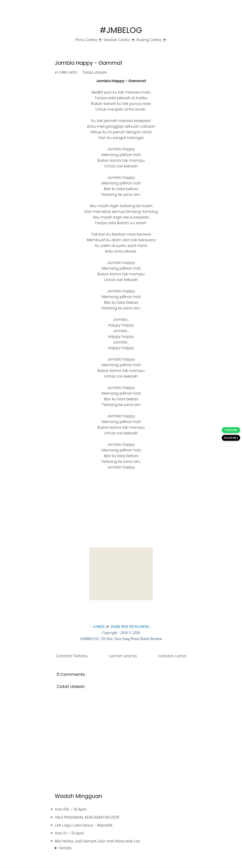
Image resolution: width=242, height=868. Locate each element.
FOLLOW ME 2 (231, 438)
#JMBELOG (121, 30)
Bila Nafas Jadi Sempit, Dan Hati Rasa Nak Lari (98, 841)
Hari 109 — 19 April (71, 809)
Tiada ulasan (95, 72)
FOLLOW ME (231, 430)
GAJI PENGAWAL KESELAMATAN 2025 (87, 817)
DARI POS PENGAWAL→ (132, 627)
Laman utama (123, 656)
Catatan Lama (172, 656)
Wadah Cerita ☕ (120, 40)
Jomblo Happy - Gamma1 (88, 63)
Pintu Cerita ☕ (89, 40)
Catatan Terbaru (72, 656)
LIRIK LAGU (68, 72)
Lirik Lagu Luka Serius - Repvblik (84, 825)
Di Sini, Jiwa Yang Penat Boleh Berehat (132, 639)
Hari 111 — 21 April (69, 833)
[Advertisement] (121, 574)
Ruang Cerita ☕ (152, 40)
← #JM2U (97, 627)
